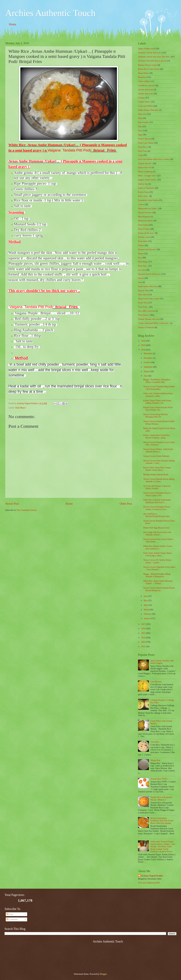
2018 (144, 350)
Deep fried (142, 114)
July (146, 376)
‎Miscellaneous (144, 217)
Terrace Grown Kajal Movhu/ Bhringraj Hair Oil (155, 416)
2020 (144, 341)
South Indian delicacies (148, 286)
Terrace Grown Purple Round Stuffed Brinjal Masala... (159, 423)
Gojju (140, 155)
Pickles (141, 245)
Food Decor (143, 147)
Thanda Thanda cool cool (149, 319)
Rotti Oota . (143, 266)
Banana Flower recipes (148, 65)
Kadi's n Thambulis (146, 188)
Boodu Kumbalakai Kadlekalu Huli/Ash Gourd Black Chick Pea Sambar (162, 821)
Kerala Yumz (143, 192)
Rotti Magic (143, 262)
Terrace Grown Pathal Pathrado (156, 456)
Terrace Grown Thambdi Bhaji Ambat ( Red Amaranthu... (159, 388)
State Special (143, 295)
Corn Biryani (156, 682)
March (147, 610)
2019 (144, 345)
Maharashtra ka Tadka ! (148, 209)
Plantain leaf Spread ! (147, 250)
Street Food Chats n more (149, 299)
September (148, 367)
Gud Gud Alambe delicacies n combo (154, 159)
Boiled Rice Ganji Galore (149, 69)
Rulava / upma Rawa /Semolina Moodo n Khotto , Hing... (156, 436)
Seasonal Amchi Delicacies (149, 274)
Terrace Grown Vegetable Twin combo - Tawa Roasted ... (159, 568)
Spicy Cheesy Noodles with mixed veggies (162, 662)
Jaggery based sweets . (147, 180)
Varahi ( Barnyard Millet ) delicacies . (154, 323)
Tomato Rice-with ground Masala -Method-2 (161, 799)
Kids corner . (143, 196)
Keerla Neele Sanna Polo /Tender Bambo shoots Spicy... (157, 469)
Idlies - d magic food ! (147, 176)
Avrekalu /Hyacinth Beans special (152, 61)
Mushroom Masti (145, 221)
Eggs (140, 135)
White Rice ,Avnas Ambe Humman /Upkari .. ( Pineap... (158, 582)
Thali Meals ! (21, 408)
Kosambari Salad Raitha (148, 200)
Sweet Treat (143, 303)
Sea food (142, 270)
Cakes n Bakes (144, 81)
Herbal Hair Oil (145, 168)
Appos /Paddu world (147, 49)
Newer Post (12, 504)
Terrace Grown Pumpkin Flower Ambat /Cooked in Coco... (157, 508)
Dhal (140, 118)
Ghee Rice (155, 742)
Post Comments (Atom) (27, 510)
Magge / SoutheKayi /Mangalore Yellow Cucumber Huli (157, 381)
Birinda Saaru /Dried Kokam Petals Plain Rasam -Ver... (158, 409)
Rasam (141, 254)
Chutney (142, 98)
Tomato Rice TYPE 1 (160, 779)
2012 (144, 647)
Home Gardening (145, 172)
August (147, 371)
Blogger (103, 974)
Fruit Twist (143, 151)
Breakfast (142, 77)
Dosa (140, 131)
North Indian (143, 225)
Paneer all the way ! (146, 233)
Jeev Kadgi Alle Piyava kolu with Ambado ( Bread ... (157, 534)
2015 (144, 633)
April (146, 605)
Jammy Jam (143, 184)
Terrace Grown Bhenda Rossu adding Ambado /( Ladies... (159, 480)
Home (13, 24)
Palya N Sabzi (144, 229)
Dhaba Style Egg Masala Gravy (156, 528)
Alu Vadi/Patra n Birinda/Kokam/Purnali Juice (156, 515)
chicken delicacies (146, 90)
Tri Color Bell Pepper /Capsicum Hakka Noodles (157, 487)
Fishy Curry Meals (146, 143)
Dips (140, 127)
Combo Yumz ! (144, 102)
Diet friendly (143, 122)
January (147, 618)
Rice (140, 258)
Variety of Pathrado (146, 327)
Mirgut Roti (155, 760)
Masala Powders (145, 213)
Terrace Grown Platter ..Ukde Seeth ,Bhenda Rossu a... (158, 451)
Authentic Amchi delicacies (149, 53)
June (146, 596)
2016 (144, 629)
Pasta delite (143, 241)
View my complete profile (149, 883)
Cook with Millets (146, 106)
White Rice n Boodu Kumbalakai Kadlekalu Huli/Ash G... (157, 501)
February (148, 614)
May (146, 601)
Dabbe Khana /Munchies (148, 110)
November (148, 358)
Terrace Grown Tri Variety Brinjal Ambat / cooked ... (157, 561)
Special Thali (144, 291)
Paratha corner (144, 237)
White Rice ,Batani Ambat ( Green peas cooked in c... (158, 547)
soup (140, 282)
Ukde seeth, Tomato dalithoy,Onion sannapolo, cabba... (158, 395)
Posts (10, 914)
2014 (144, 638)
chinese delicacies (145, 94)
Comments (12, 919)
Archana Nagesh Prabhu (152, 876)
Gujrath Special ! (145, 163)
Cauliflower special (146, 86)
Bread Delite (143, 73)
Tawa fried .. (143, 307)
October (147, 362)
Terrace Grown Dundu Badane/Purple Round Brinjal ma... (159, 589)
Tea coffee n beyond (146, 311)
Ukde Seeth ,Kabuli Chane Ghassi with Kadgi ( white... (157, 554)
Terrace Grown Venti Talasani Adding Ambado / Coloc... (159, 462)
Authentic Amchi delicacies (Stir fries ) (154, 57)
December (148, 354)
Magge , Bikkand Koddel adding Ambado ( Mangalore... (157, 575)
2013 (144, 642)
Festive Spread (144, 139)
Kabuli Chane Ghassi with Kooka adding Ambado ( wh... (157, 402)
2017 (144, 624)
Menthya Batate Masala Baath (156, 475)
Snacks (141, 278)
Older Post (126, 504)
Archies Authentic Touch (50, 13)
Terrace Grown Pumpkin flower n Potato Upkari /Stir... (157, 494)
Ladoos (141, 204)
